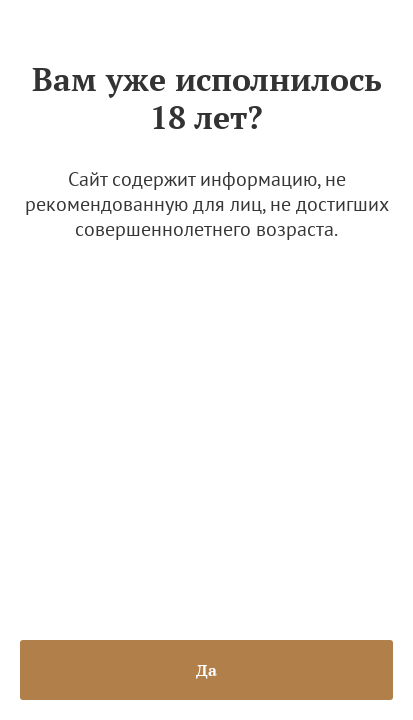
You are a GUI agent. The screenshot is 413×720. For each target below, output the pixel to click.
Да (206, 670)
